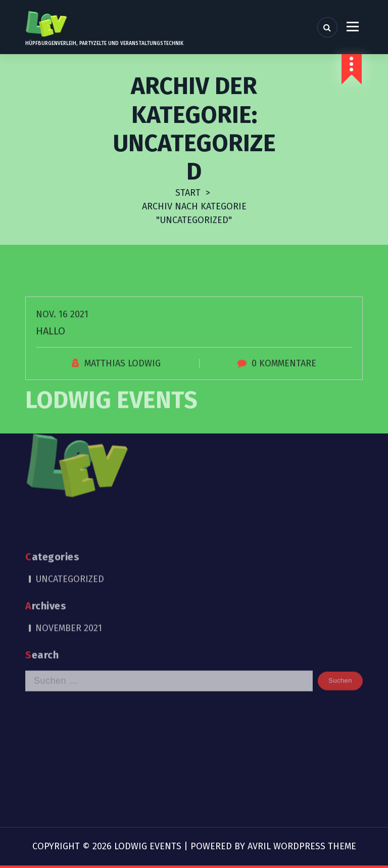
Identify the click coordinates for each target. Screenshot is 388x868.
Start (188, 193)
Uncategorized (70, 515)
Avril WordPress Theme (302, 846)
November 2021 (69, 564)
